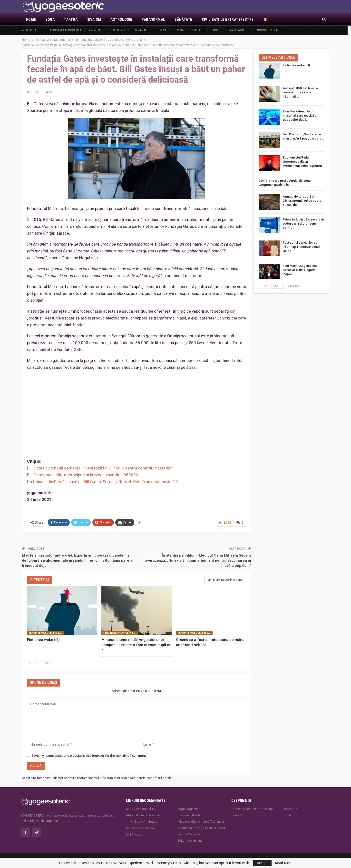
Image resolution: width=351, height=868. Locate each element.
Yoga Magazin (188, 809)
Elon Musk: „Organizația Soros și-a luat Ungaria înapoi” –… (300, 270)
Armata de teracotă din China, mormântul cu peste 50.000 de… (302, 201)
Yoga (50, 20)
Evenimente (141, 30)
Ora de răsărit (238, 30)
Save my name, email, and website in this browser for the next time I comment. (89, 755)
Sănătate (183, 20)
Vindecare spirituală (140, 828)
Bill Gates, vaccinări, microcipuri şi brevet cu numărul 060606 (83, 475)
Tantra (71, 20)
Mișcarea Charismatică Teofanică (201, 821)
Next (46, 663)
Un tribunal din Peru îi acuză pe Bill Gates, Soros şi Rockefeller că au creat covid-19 (102, 482)
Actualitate (31, 30)
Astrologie (121, 20)
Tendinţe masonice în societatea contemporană (46, 632)
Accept (262, 863)
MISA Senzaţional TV (141, 809)
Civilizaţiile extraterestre (228, 20)
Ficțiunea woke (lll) (296, 65)
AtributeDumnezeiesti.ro (143, 815)
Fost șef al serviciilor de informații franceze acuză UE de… (302, 247)
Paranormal (153, 20)
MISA (180, 30)
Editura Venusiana (190, 840)
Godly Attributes (146, 821)
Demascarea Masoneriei (64, 30)
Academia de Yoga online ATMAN (201, 828)
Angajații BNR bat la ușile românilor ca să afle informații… (300, 92)
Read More (284, 863)
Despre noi (117, 30)
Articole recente (269, 30)
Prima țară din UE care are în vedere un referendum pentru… (303, 224)
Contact (198, 30)
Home (31, 20)
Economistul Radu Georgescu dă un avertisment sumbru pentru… (303, 162)
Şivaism (94, 20)
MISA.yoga (134, 834)
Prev (33, 663)
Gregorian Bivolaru (190, 815)
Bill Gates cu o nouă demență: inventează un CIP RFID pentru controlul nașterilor (100, 468)
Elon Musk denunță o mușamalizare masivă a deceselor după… (300, 115)
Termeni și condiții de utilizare (252, 809)
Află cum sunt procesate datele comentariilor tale (136, 778)
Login (216, 30)
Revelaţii (163, 30)
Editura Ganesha (189, 834)
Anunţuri (96, 30)
